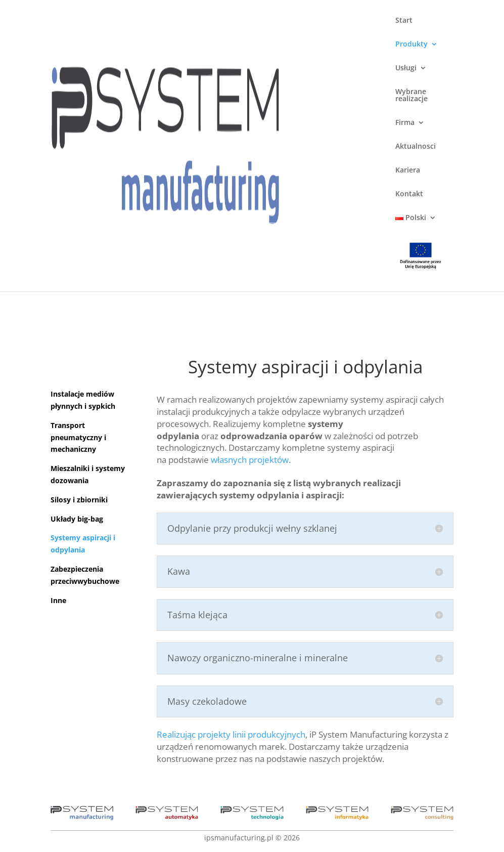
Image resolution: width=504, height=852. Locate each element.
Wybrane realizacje (411, 96)
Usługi (406, 68)
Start (404, 21)
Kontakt (409, 194)
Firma (405, 123)
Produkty (411, 45)
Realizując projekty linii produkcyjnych (231, 734)
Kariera (408, 171)
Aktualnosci (416, 147)
